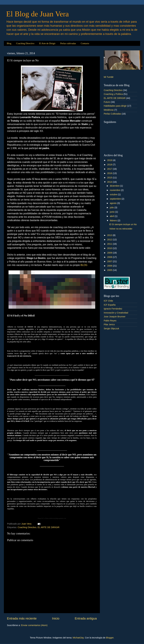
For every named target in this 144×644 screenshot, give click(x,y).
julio (112, 207)
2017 (110, 169)
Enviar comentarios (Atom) (34, 625)
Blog (9, 43)
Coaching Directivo (25, 43)
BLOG (84, 265)
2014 (110, 182)
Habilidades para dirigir (115, 106)
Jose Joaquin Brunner (115, 317)
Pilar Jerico (109, 324)
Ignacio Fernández (113, 309)
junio (113, 212)
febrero (114, 221)
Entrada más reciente (22, 618)
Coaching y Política (113, 94)
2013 (110, 235)
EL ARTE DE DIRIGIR (49, 527)
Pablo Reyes (110, 321)
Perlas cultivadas (68, 43)
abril (112, 216)
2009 (110, 253)
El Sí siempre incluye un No (123, 224)
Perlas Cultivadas (112, 114)
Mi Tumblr (109, 77)
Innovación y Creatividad (116, 313)
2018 (110, 165)
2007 (110, 261)
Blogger (110, 638)
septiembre (116, 199)
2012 (110, 240)
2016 (110, 173)
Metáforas (109, 110)
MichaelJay (78, 638)
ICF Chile (108, 301)
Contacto (85, 43)
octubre (114, 194)
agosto (114, 203)
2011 (110, 244)
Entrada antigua (86, 618)
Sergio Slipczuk (111, 329)
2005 (110, 270)
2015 (110, 178)
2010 (110, 248)
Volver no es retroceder (121, 229)
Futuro (107, 102)
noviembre (115, 190)
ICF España (110, 305)
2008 (110, 257)
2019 (110, 160)
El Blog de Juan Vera (37, 14)
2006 (110, 266)
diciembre (115, 186)
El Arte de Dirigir (47, 43)
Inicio (56, 618)
